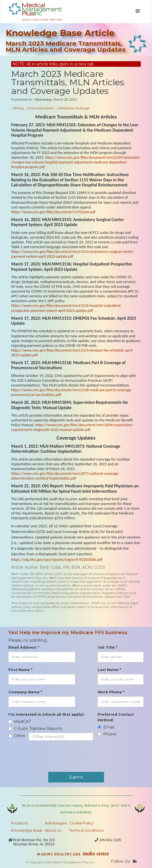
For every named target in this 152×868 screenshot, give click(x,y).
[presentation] (51, 753)
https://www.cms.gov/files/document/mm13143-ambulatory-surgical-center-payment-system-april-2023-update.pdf (72, 254)
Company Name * (25, 692)
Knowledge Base (27, 830)
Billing (19, 108)
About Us (53, 830)
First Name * (20, 670)
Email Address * (24, 647)
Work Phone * (111, 692)
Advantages (56, 823)
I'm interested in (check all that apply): (46, 714)
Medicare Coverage (74, 108)
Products (19, 823)
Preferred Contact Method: (116, 717)
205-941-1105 (110, 840)
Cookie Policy (81, 823)
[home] (34, 12)
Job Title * (108, 647)
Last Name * (109, 670)
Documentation (41, 108)
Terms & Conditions (86, 830)
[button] (138, 11)
